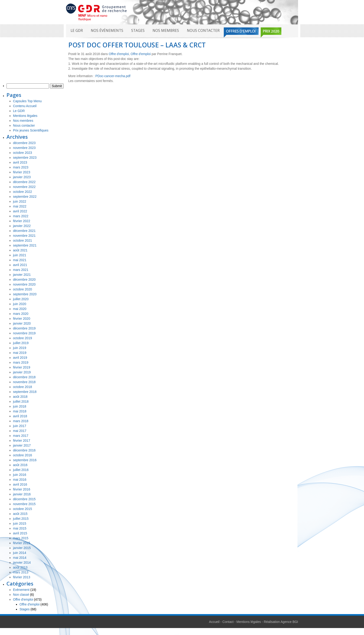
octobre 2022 (23, 192)
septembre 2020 (25, 294)
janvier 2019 (22, 372)
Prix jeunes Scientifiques (31, 130)
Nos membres (166, 31)
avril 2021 (20, 265)
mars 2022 (21, 216)
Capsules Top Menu (27, 101)
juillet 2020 (21, 299)
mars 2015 (21, 538)
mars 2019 (21, 362)
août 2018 (20, 397)
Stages (138, 31)
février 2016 (22, 489)
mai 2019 (20, 353)
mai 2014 (20, 558)
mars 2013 (21, 572)
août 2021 (20, 250)
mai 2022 (20, 206)
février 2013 (22, 577)
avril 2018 (20, 416)
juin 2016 (20, 475)
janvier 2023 (22, 177)
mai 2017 (20, 431)
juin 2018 (20, 406)
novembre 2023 (24, 148)
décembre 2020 (24, 280)
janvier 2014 (22, 563)
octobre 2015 (23, 509)
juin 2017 (20, 426)
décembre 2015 (24, 499)
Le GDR (77, 31)
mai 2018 (20, 411)
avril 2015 (20, 533)
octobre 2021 (23, 240)
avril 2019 (20, 358)
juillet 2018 (21, 401)
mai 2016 (20, 480)
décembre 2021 (24, 231)
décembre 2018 (24, 377)
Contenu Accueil (25, 106)
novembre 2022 (24, 187)
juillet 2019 (21, 343)
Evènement (21, 590)
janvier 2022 (22, 226)
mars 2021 (21, 270)
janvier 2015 (22, 548)
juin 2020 (20, 304)
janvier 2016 (22, 494)
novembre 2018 (24, 382)
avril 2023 (20, 162)
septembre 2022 (25, 197)
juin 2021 (20, 255)
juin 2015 (20, 523)
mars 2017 (21, 436)
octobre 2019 (23, 338)
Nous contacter (203, 31)
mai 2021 (20, 260)
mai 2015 (20, 528)
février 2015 (22, 543)
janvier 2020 (22, 323)
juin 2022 (20, 201)
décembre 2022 (24, 182)
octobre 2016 (23, 455)
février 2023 (22, 172)
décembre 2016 (24, 450)
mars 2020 (21, 314)
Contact (228, 622)
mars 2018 (21, 421)
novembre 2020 (24, 284)
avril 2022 (20, 211)
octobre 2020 (23, 289)
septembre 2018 (25, 392)
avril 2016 (20, 484)
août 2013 (20, 567)
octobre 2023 (23, 153)
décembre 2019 (24, 328)
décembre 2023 (24, 143)
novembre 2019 (24, 333)
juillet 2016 (21, 470)
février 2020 (22, 319)
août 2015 (20, 514)
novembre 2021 (24, 236)
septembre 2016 (25, 460)
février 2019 (22, 367)
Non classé (21, 595)
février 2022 (22, 221)
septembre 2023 (25, 158)
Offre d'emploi (119, 54)
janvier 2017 (22, 445)
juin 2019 (20, 348)
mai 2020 (20, 309)
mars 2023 (21, 167)
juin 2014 (20, 553)
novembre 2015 (24, 504)
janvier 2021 (22, 275)
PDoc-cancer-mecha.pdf (113, 76)
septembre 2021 (25, 245)
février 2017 (22, 441)
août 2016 (20, 465)
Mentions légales (25, 116)
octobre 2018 (23, 387)
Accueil (214, 622)
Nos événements (107, 31)
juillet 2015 (21, 519)
